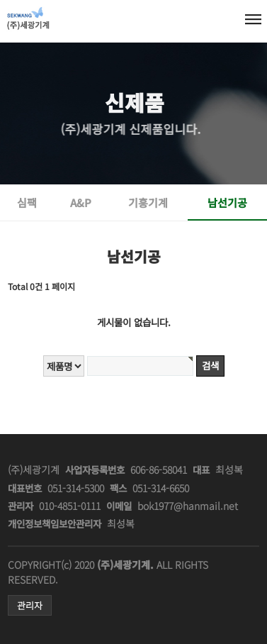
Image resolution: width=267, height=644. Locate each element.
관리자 (30, 605)
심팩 (27, 202)
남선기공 (227, 202)
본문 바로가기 (6, 0)
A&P (81, 202)
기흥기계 (148, 202)
